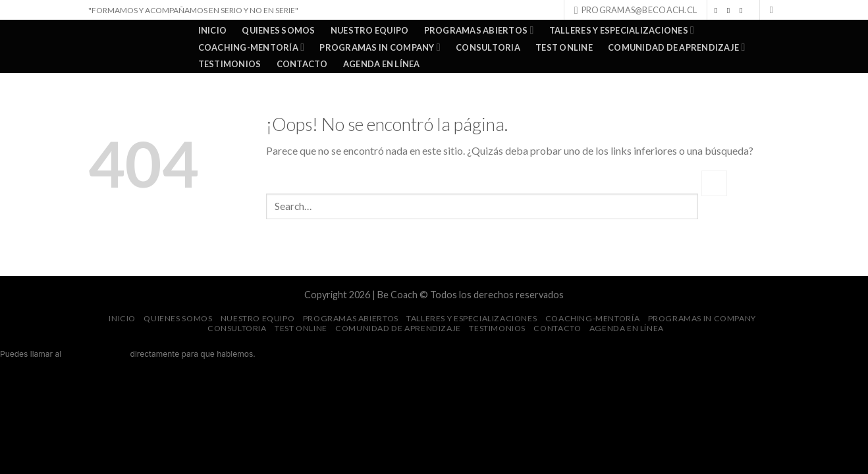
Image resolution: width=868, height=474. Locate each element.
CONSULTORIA (488, 47)
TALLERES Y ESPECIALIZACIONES (622, 30)
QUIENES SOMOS (278, 30)
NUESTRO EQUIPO (370, 30)
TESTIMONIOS (230, 64)
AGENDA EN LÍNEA (382, 64)
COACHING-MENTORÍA (252, 47)
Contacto (302, 64)
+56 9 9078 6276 (96, 354)
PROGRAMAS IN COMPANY (380, 47)
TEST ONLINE (564, 47)
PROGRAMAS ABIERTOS (479, 30)
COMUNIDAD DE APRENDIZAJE (676, 47)
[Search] (775, 10)
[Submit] (714, 183)
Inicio (213, 30)
